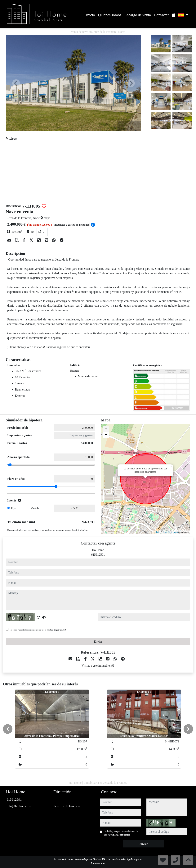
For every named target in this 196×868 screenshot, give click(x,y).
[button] (8, 729)
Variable (36, 508)
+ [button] (106, 429)
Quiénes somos (110, 15)
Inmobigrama (98, 863)
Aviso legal (127, 859)
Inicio (90, 15)
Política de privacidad (86, 859)
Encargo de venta (138, 15)
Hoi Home (68, 859)
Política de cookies (109, 859)
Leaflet (156, 532)
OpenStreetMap (170, 532)
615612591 (98, 555)
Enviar (98, 642)
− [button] (106, 435)
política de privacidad (56, 630)
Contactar (161, 15)
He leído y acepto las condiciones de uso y (38, 630)
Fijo (14, 508)
